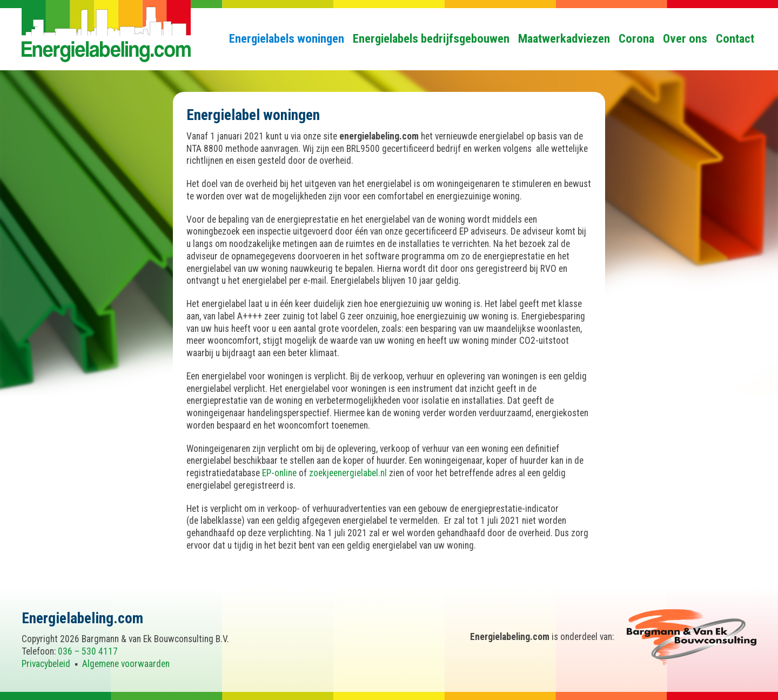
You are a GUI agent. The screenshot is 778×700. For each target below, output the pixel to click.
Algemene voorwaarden (126, 664)
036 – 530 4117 (88, 651)
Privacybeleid (46, 664)
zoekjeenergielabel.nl (348, 473)
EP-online (279, 473)
